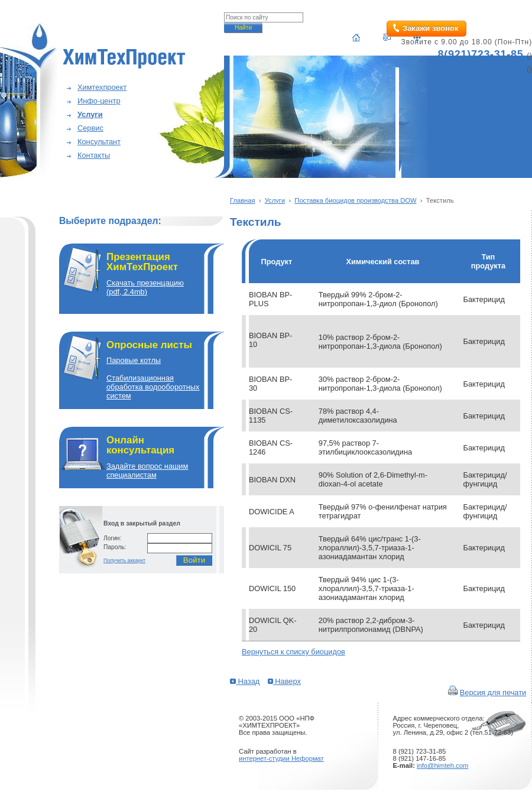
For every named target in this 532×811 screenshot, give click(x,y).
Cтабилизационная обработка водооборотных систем (153, 387)
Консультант (99, 142)
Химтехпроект (102, 87)
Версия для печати (493, 692)
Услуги (90, 114)
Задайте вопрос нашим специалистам (147, 471)
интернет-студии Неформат (281, 758)
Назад (245, 681)
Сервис (90, 128)
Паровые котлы (134, 360)
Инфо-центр (99, 101)
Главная (243, 200)
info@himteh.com (442, 765)
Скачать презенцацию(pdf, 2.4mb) (145, 287)
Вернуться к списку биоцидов (293, 652)
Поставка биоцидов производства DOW (355, 200)
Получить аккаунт (124, 560)
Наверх (284, 681)
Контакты (94, 155)
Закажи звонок (430, 28)
